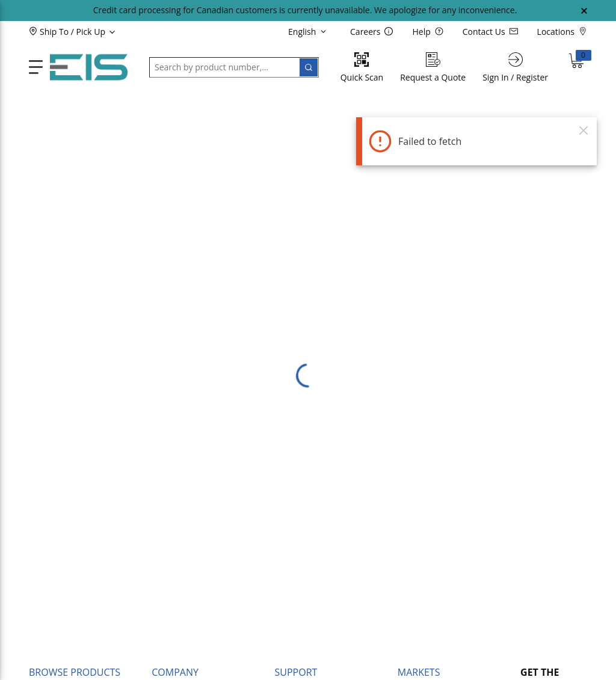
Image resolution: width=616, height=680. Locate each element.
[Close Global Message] (584, 11)
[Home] (89, 67)
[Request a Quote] (433, 67)
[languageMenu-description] (309, 31)
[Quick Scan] (362, 67)
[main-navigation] (36, 67)
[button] (92, 31)
